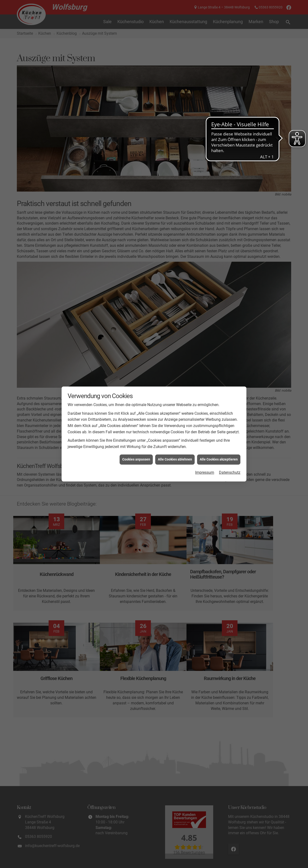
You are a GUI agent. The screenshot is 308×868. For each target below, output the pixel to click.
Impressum (205, 472)
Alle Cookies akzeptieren (219, 459)
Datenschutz (230, 472)
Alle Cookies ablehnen (175, 459)
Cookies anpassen (136, 459)
